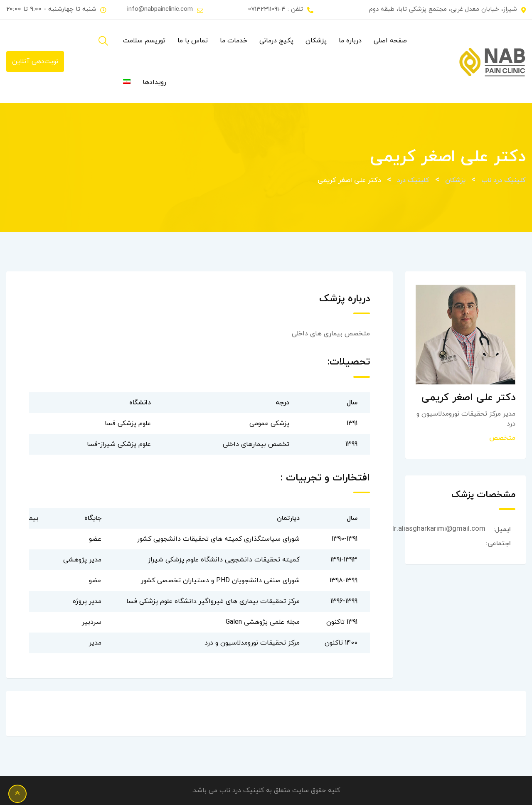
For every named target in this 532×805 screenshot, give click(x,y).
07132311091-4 (267, 9)
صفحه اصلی (390, 41)
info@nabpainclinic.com (160, 9)
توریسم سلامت (144, 41)
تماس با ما (193, 41)
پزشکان (316, 41)
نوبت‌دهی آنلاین (35, 62)
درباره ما (350, 41)
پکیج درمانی (276, 41)
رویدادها (154, 82)
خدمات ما (234, 41)
